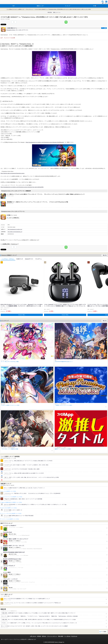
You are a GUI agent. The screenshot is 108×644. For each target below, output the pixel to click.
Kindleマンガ (20, 259)
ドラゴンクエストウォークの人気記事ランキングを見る (12, 497)
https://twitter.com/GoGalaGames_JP (15, 232)
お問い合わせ (33, 636)
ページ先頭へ (104, 632)
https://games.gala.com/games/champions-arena (12, 173)
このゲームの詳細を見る (14, 218)
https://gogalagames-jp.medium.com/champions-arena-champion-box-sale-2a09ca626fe (22, 187)
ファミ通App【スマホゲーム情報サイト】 (16, 9)
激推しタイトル (57, 12)
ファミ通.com (67, 636)
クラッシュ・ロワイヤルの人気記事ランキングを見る (11, 513)
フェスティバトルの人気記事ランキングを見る (10, 519)
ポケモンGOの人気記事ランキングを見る (9, 508)
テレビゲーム (38, 259)
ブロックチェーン (30, 9)
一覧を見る (104, 255)
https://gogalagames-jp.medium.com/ (15, 229)
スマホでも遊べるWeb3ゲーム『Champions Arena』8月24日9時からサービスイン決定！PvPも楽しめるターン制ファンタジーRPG (63, 9)
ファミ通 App (5, 2)
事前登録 (50, 12)
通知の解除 (61, 636)
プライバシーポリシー (52, 636)
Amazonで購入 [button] (22, 315)
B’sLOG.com (74, 636)
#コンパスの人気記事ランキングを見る (9, 491)
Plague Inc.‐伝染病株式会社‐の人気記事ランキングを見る (12, 502)
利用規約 (39, 636)
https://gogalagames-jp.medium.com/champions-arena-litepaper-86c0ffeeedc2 (45, 142)
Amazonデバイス (29, 259)
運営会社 (44, 636)
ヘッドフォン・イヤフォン (8, 259)
